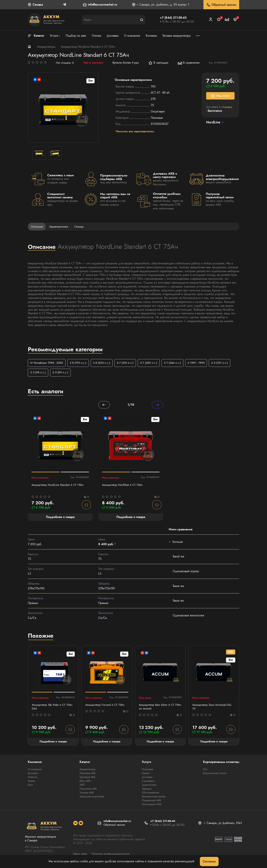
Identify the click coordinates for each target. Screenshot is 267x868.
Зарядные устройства (92, 798)
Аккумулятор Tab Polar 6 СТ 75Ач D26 (50, 708)
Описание (37, 227)
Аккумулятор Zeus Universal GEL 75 (213, 708)
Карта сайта (81, 855)
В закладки (159, 63)
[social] (75, 824)
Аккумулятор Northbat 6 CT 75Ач (123, 486)
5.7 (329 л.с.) (154, 363)
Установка (147, 770)
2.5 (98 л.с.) (38, 373)
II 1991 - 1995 (203, 363)
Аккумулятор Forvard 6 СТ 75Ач (106, 706)
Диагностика (149, 786)
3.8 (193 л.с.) (81, 363)
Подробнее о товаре (53, 742)
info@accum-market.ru (103, 5)
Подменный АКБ (151, 801)
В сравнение (189, 63)
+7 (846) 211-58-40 (173, 18)
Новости (33, 778)
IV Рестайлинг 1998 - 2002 (48, 363)
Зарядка (147, 790)
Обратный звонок (221, 5)
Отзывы (82, 227)
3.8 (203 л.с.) (105, 363)
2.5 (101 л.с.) (227, 363)
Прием (146, 774)
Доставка (147, 778)
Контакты (33, 774)
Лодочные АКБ (88, 790)
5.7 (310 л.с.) (130, 363)
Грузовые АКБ (87, 778)
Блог (31, 786)
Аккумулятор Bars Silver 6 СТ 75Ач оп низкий (157, 708)
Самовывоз (148, 782)
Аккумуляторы (46, 47)
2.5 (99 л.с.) (61, 373)
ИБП (82, 786)
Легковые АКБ (88, 774)
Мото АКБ (85, 782)
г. (227, 107)
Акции (31, 782)
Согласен (209, 861)
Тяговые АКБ (87, 794)
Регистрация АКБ (152, 805)
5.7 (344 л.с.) (179, 363)
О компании (35, 770)
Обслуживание (150, 794)
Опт (205, 770)
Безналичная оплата (154, 798)
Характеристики (60, 227)
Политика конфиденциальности (113, 855)
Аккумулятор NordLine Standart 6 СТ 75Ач (59, 486)
